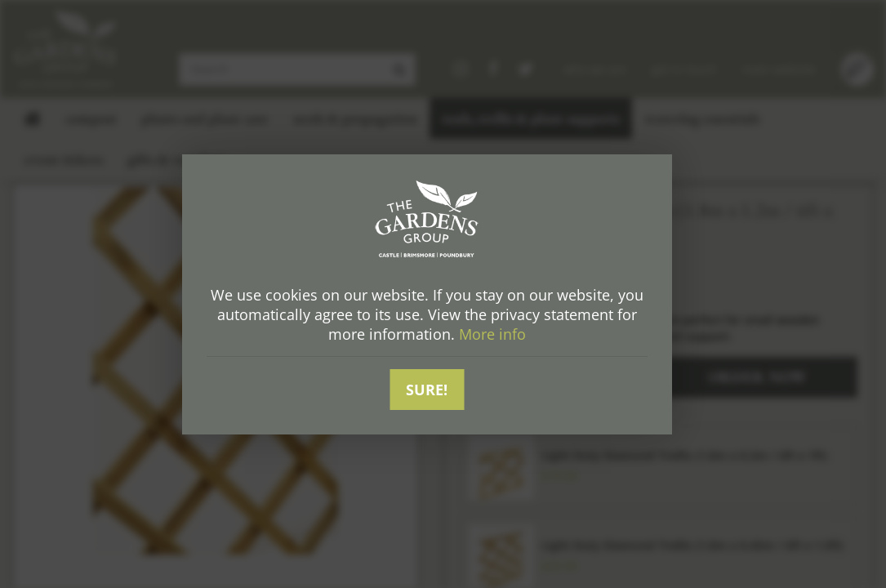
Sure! (427, 390)
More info (492, 334)
